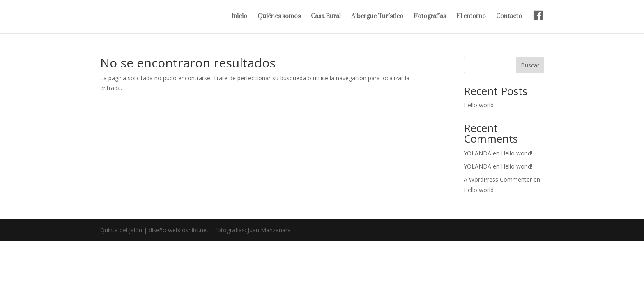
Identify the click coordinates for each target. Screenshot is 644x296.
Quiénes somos (279, 17)
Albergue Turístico (377, 17)
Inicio (239, 17)
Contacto (509, 17)
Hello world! (479, 105)
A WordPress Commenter (498, 179)
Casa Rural (326, 17)
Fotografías (430, 17)
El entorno (471, 17)
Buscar (530, 65)
